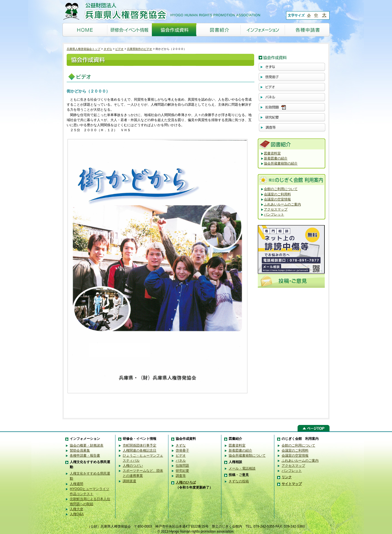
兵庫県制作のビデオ (140, 49)
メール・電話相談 (242, 468)
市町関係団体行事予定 (140, 445)
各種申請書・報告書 (85, 456)
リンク (287, 477)
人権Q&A (77, 514)
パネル (181, 461)
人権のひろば (186, 482)
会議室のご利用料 (277, 194)
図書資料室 (272, 153)
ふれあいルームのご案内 (282, 204)
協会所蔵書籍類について (247, 456)
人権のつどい (133, 466)
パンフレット (274, 214)
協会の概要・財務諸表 (87, 445)
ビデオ (119, 49)
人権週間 (76, 484)
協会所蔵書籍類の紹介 (281, 163)
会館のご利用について (281, 189)
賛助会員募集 (80, 450)
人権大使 (76, 509)
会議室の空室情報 (277, 199)
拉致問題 (182, 466)
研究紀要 (182, 471)
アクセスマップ (276, 209)
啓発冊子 (182, 450)
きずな (108, 49)
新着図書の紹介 (276, 158)
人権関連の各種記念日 (140, 450)
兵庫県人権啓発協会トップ (83, 49)
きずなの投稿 (239, 481)
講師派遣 (129, 481)
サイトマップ (292, 484)
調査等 (181, 476)
